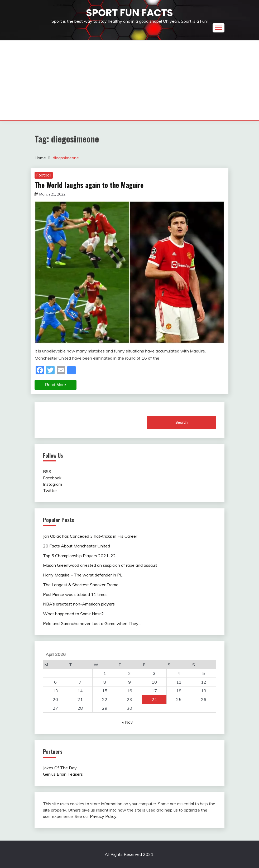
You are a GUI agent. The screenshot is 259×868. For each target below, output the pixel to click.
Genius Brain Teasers (63, 774)
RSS (47, 471)
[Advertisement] (129, 80)
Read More (56, 385)
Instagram (52, 484)
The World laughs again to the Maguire (89, 185)
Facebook (52, 478)
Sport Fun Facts (129, 13)
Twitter (50, 490)
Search (181, 422)
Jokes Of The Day (60, 768)
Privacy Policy (103, 816)
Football (44, 175)
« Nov (128, 722)
